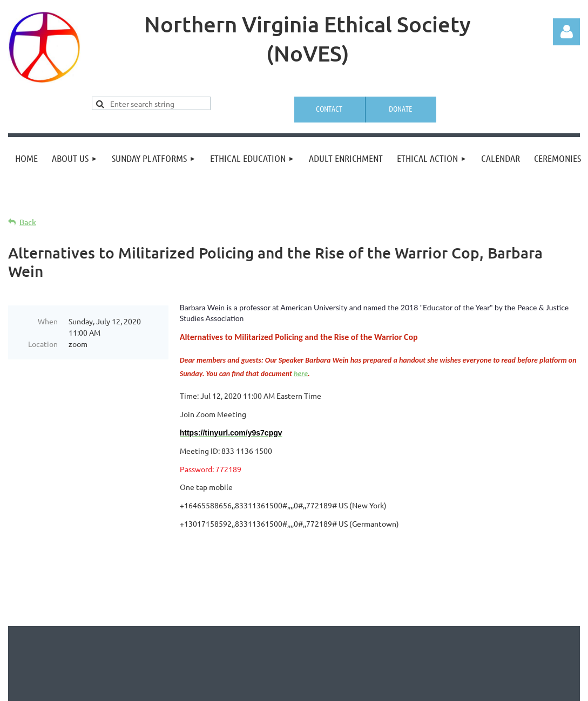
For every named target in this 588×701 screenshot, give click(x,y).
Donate (400, 108)
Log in (566, 32)
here (301, 374)
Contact (329, 108)
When (48, 321)
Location (43, 344)
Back (28, 222)
